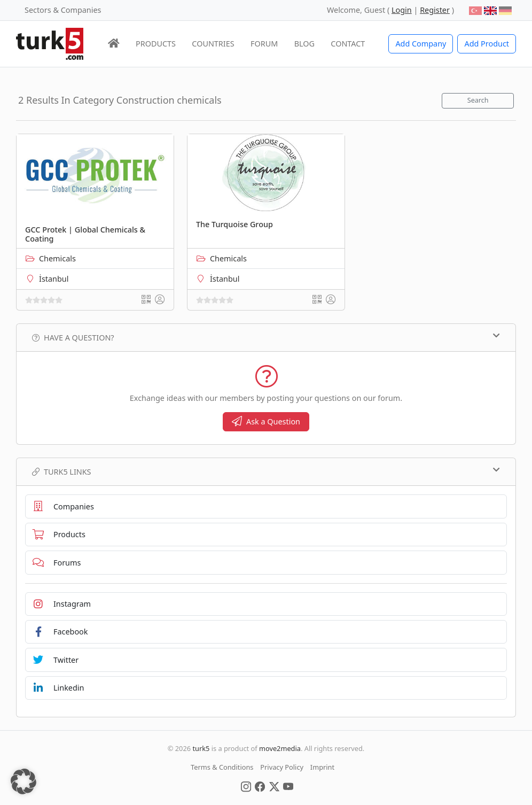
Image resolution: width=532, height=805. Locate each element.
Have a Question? (266, 337)
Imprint (322, 767)
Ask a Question (266, 421)
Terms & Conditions (222, 767)
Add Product (487, 44)
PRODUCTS (156, 44)
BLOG (304, 44)
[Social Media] (246, 786)
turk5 (201, 748)
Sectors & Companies (63, 10)
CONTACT (348, 44)
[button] (24, 781)
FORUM (264, 44)
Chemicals (57, 258)
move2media (280, 748)
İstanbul (54, 279)
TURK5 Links (266, 471)
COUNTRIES (213, 44)
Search (478, 100)
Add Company (421, 44)
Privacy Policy (282, 767)
